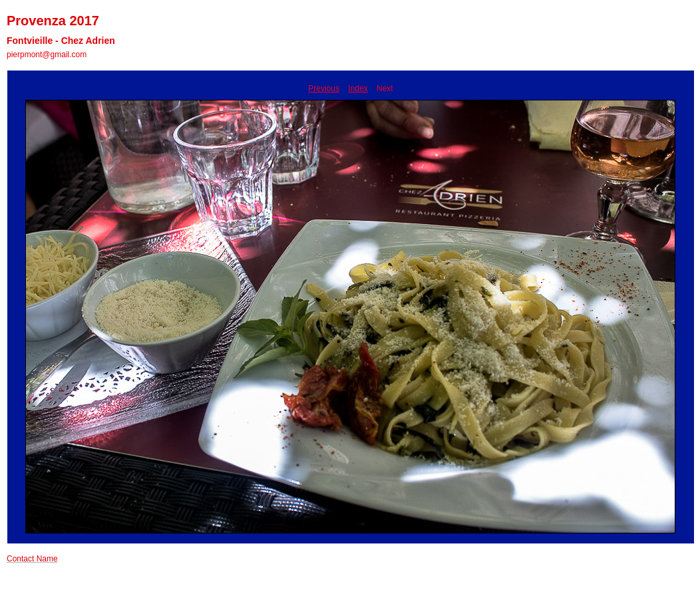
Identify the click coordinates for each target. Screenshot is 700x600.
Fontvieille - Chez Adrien (61, 41)
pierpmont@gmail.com (47, 55)
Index (358, 88)
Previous (324, 88)
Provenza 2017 (53, 21)
